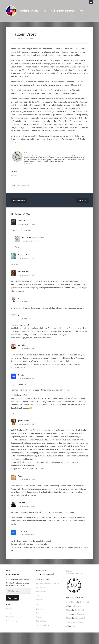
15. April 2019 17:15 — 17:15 (28, 258)
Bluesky (69, 571)
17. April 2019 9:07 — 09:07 (27, 535)
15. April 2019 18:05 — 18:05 (28, 302)
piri (31, 39)
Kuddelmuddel (25, 186)
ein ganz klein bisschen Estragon (48, 584)
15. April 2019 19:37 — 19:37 (28, 319)
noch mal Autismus (43, 625)
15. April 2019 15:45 (19, 39)
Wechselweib (24, 255)
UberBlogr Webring (75, 574)
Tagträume (82, 201)
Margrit (69, 610)
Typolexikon (40, 609)
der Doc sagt (41, 588)
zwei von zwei (41, 592)
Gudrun (69, 614)
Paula (20, 477)
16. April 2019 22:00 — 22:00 (28, 480)
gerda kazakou (24, 421)
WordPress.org (11, 621)
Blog (38, 613)
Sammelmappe (41, 621)
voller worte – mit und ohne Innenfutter (32, 638)
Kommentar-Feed (12, 617)
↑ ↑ (92, 638)
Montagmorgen (19, 201)
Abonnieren (12, 598)
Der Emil (21, 503)
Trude (68, 622)
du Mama (39, 600)
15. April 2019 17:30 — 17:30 (28, 275)
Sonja (20, 316)
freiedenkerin (24, 272)
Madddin (22, 221)
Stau (38, 596)
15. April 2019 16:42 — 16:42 (28, 224)
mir (64, 158)
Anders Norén (85, 638)
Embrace (39, 617)
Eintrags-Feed (11, 613)
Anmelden (9, 609)
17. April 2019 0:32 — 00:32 (27, 506)
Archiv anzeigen (28, 164)
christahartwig (72, 602)
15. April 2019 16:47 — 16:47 (32, 241)
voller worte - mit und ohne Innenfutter (55, 11)
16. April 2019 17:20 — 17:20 (28, 424)
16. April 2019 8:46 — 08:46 (27, 379)
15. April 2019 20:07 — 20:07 (28, 349)
